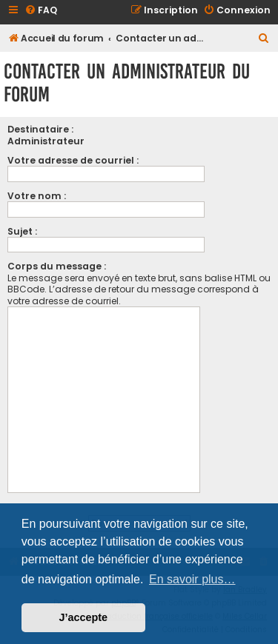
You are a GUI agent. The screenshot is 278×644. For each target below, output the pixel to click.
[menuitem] (41, 11)
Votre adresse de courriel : (73, 160)
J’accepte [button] (84, 617)
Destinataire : (40, 129)
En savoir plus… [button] (192, 579)
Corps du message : (57, 266)
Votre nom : (37, 196)
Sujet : (22, 231)
